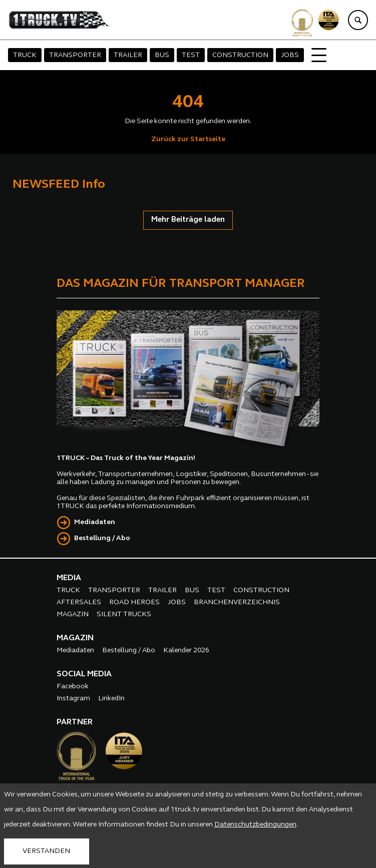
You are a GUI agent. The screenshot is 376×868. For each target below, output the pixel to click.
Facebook (73, 687)
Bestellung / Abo (102, 538)
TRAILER (128, 55)
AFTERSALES (79, 602)
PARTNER (75, 722)
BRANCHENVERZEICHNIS (237, 602)
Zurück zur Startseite (188, 139)
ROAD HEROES (134, 602)
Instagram (73, 699)
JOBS (290, 55)
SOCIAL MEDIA (84, 674)
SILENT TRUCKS (124, 614)
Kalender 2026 (186, 650)
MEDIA (69, 578)
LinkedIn (111, 699)
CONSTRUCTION (240, 55)
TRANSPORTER (75, 55)
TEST (191, 55)
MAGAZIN (73, 614)
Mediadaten (95, 522)
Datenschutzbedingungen (255, 825)
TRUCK (25, 55)
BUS (162, 55)
